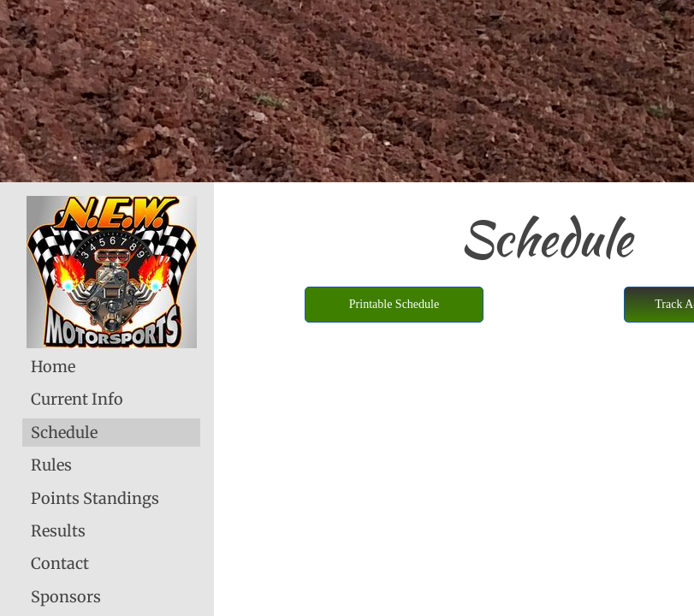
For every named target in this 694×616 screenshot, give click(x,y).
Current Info (77, 399)
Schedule (64, 432)
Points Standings (95, 498)
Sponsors (66, 597)
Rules (51, 465)
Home (53, 367)
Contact (60, 563)
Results (58, 531)
